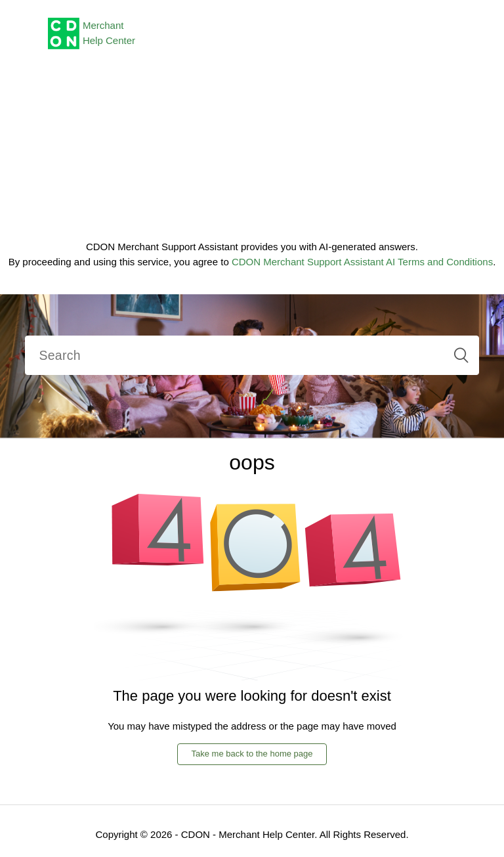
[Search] (252, 355)
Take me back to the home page (252, 754)
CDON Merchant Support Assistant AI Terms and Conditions (362, 262)
